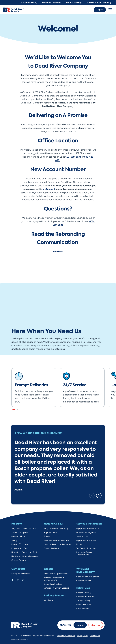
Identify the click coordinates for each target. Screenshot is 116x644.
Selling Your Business (20, 574)
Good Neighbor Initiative (88, 577)
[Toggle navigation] (110, 10)
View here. (58, 251)
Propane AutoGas (19, 548)
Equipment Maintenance (88, 528)
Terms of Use (95, 636)
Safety (14, 540)
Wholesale (49, 600)
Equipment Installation (87, 540)
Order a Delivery (29, 3)
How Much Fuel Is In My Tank (24, 552)
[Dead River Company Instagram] (18, 580)
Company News (84, 581)
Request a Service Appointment (84, 554)
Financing (81, 544)
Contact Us (18, 569)
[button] (14, 410)
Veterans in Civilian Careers (56, 588)
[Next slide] (99, 495)
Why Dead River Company (99, 3)
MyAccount (49, 189)
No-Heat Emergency (86, 533)
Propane (16, 524)
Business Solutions (55, 595)
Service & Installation (89, 524)
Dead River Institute (53, 584)
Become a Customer (52, 3)
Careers (49, 569)
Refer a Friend (83, 609)
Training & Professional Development (54, 579)
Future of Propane (20, 544)
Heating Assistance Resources (25, 556)
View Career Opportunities (56, 574)
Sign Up (96, 625)
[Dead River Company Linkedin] (23, 580)
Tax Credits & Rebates (86, 548)
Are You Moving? (74, 3)
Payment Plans (18, 536)
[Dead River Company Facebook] (12, 580)
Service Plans (82, 536)
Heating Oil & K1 (53, 524)
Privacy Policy (83, 636)
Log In (100, 10)
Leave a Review (84, 605)
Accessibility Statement (66, 636)
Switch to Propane (20, 533)
